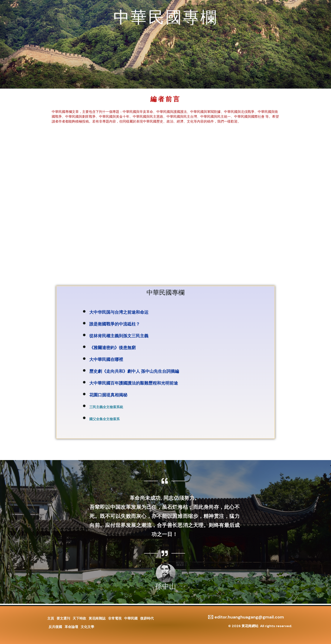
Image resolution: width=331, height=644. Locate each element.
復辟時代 (152, 618)
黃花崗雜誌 (100, 618)
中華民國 (135, 618)
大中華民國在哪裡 (107, 359)
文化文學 (90, 627)
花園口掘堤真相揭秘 (108, 395)
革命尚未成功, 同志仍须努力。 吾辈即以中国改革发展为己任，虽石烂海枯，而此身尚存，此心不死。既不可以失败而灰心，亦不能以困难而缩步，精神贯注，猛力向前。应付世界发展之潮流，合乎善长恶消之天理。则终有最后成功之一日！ (165, 516)
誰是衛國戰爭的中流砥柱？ (115, 324)
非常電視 (118, 618)
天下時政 (81, 618)
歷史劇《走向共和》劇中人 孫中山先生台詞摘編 (134, 371)
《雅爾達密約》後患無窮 (113, 348)
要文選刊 (64, 618)
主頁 (51, 618)
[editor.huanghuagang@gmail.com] (246, 616)
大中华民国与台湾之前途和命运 (119, 312)
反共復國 (56, 627)
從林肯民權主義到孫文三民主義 (119, 336)
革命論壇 (73, 627)
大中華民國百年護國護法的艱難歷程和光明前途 (134, 383)
